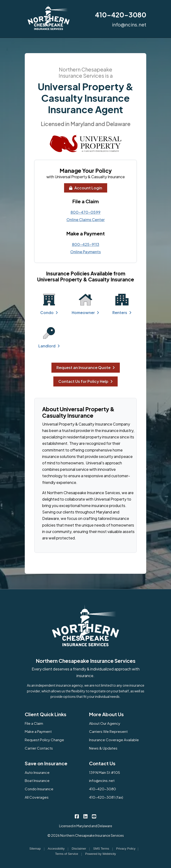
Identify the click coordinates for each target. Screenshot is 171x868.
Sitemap (35, 849)
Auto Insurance (37, 772)
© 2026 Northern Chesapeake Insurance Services (86, 835)
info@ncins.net (129, 24)
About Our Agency (105, 723)
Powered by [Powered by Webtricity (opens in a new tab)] (101, 854)
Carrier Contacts (39, 748)
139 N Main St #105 (105, 772)
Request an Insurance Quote (86, 368)
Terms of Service (67, 854)
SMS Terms (101, 849)
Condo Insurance (39, 789)
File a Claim (34, 723)
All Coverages (37, 797)
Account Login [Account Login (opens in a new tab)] (86, 188)
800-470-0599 (85, 212)
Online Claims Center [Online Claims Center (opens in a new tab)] (86, 220)
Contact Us (102, 763)
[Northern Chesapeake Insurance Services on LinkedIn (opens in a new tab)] (86, 816)
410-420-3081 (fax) (106, 797)
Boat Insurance (37, 780)
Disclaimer (79, 849)
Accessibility (56, 849)
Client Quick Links (46, 714)
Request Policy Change (44, 740)
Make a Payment (38, 731)
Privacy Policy (126, 849)
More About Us (106, 714)
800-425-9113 (86, 244)
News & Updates (103, 748)
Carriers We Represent (108, 731)
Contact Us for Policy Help (85, 381)
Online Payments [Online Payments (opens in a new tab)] (85, 252)
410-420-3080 (121, 15)
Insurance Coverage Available (114, 740)
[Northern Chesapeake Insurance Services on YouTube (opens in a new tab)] (94, 816)
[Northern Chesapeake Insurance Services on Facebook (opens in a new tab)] (77, 816)
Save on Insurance (46, 763)
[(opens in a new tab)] (85, 144)
